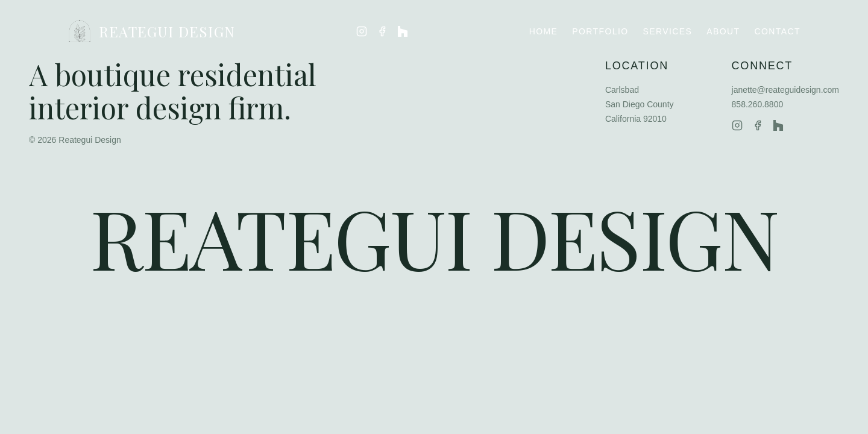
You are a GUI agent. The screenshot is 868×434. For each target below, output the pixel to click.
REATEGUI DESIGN (151, 31)
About (723, 31)
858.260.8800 (758, 104)
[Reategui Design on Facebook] (382, 31)
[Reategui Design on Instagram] (362, 31)
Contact (778, 31)
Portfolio (600, 31)
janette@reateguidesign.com (785, 90)
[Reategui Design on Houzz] (403, 31)
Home (544, 31)
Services (668, 31)
